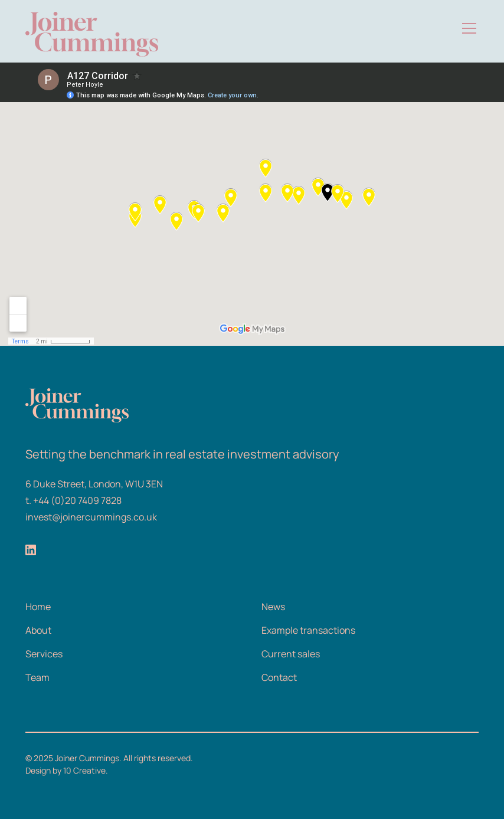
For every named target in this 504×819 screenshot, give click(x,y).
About (38, 630)
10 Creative (84, 770)
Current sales (291, 654)
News (273, 607)
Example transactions (308, 630)
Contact (279, 677)
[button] (467, 28)
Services (44, 654)
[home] (92, 28)
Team (37, 677)
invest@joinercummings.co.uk (91, 517)
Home (38, 607)
